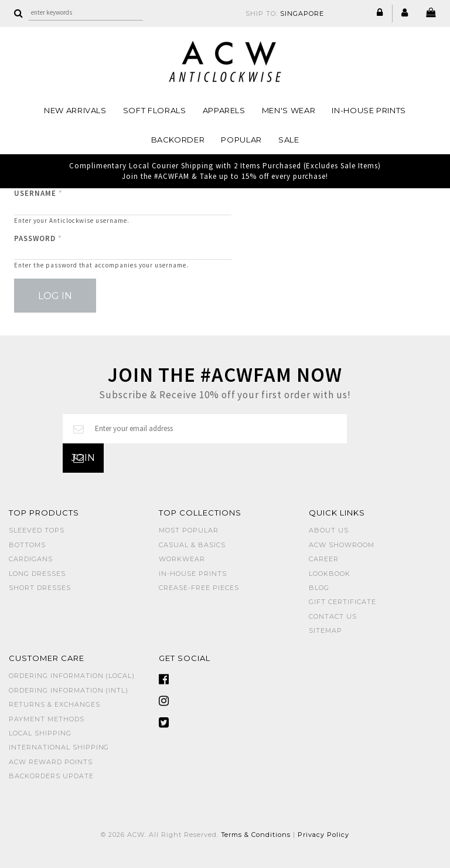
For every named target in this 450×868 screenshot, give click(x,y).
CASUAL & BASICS (192, 545)
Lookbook (330, 574)
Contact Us (333, 616)
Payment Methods (47, 719)
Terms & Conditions (256, 835)
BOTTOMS (27, 545)
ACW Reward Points (51, 762)
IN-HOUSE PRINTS (369, 110)
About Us (329, 530)
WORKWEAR (182, 559)
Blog (319, 588)
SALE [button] (289, 140)
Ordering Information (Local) (72, 676)
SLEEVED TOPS (37, 530)
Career (324, 559)
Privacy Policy (323, 835)
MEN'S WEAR (289, 110)
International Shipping (59, 747)
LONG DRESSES (37, 574)
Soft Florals (155, 110)
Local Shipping (40, 733)
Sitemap (325, 630)
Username (38, 193)
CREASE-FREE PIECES (199, 588)
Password (38, 238)
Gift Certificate (342, 602)
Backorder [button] (178, 140)
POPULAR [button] (241, 140)
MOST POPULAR (189, 530)
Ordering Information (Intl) (69, 690)
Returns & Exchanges (54, 704)
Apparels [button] (224, 110)
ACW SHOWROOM (342, 545)
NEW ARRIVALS (75, 110)
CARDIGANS (31, 559)
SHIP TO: (285, 13)
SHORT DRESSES (40, 588)
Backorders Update (51, 776)
